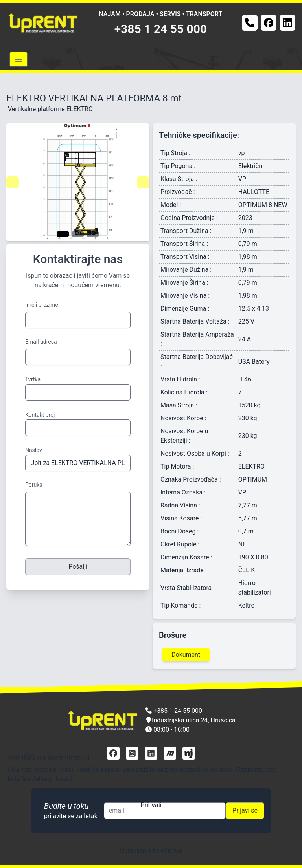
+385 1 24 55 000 (161, 29)
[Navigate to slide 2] (78, 234)
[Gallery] (78, 182)
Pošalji (78, 567)
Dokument (186, 655)
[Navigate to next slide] (143, 182)
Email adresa (41, 342)
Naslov (34, 450)
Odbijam (151, 828)
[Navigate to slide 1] (63, 234)
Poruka (34, 485)
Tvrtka (33, 379)
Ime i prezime (42, 305)
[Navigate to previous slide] (13, 182)
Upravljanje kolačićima (151, 851)
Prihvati (151, 805)
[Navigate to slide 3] (93, 234)
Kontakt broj (40, 415)
